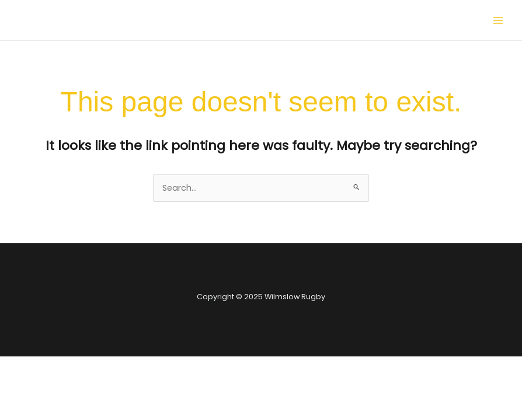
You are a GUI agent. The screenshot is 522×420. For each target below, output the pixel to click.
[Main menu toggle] (498, 20)
